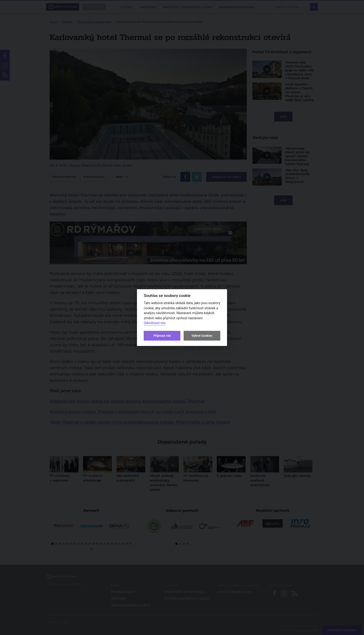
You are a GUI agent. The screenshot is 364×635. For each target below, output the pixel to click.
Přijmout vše (162, 336)
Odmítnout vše (155, 323)
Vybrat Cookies (202, 336)
